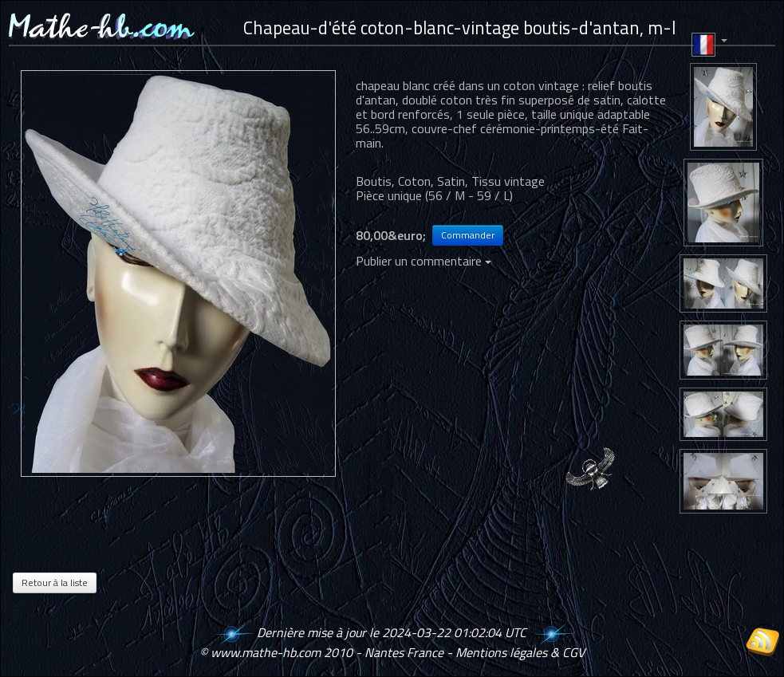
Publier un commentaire (424, 261)
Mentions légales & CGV (520, 652)
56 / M (447, 195)
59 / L (493, 195)
